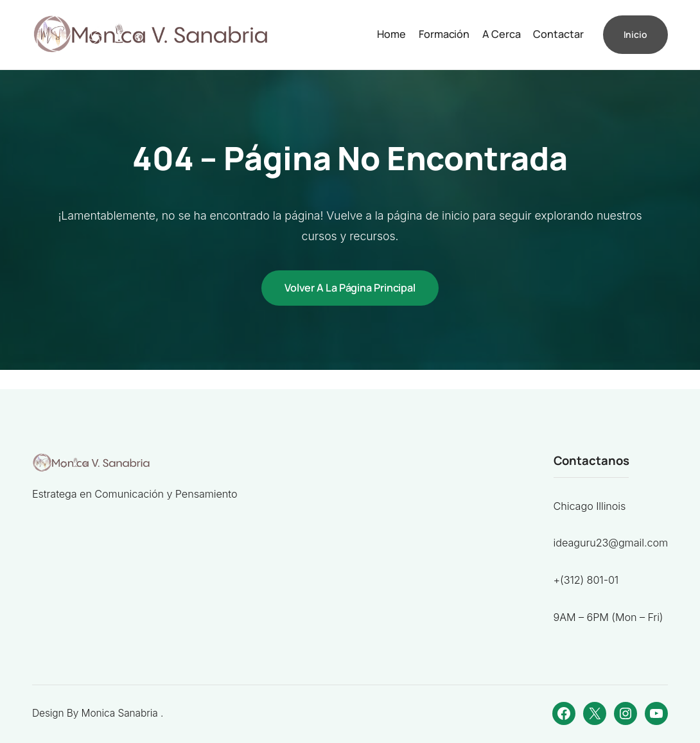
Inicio (635, 34)
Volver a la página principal (350, 288)
